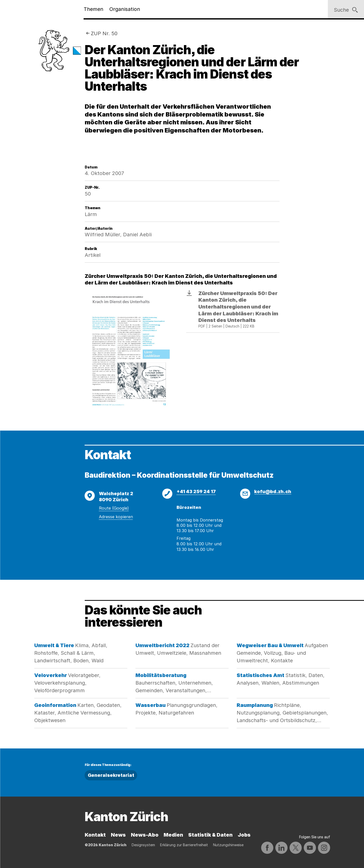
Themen (93, 9)
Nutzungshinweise (228, 845)
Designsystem (143, 845)
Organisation (125, 9)
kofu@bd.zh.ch (273, 491)
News (118, 835)
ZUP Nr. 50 (104, 33)
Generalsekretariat (111, 775)
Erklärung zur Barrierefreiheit (184, 845)
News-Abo (145, 835)
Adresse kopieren (116, 517)
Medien (173, 835)
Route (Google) (114, 508)
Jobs (244, 835)
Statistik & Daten (210, 835)
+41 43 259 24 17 (196, 491)
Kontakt (95, 835)
